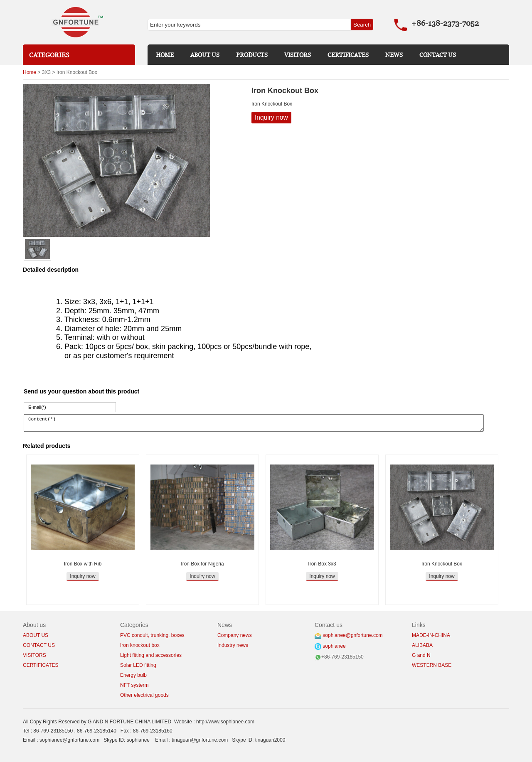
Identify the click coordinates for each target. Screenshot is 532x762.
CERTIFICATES (348, 55)
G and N (421, 655)
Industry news (233, 645)
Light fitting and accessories (151, 655)
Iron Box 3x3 (322, 564)
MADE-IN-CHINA (431, 635)
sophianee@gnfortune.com (352, 635)
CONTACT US (438, 55)
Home (30, 72)
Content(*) (254, 423)
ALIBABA (422, 645)
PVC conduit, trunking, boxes (152, 635)
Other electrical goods (144, 695)
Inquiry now (271, 117)
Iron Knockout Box (442, 564)
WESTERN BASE (432, 665)
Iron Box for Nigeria (202, 564)
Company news (235, 635)
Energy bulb (133, 675)
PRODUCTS (252, 55)
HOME (165, 55)
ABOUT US (205, 55)
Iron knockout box (140, 645)
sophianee (334, 646)
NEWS (394, 55)
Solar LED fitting (138, 665)
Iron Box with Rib (83, 564)
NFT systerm (134, 685)
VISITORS (298, 55)
